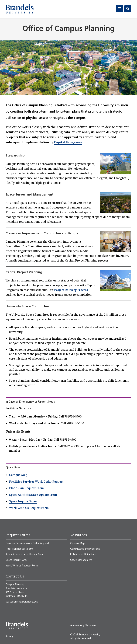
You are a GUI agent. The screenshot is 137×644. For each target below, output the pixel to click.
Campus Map (18, 475)
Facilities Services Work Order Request (36, 482)
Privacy (9, 637)
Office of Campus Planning (68, 29)
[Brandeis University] (20, 9)
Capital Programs (68, 142)
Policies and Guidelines (83, 555)
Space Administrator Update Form (33, 495)
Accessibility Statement (83, 625)
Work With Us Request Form (29, 508)
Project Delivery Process (71, 290)
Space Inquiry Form (23, 501)
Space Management (81, 560)
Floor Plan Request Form (26, 488)
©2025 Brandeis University (85, 635)
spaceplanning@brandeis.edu (22, 602)
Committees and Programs (85, 549)
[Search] (128, 9)
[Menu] (119, 9)
